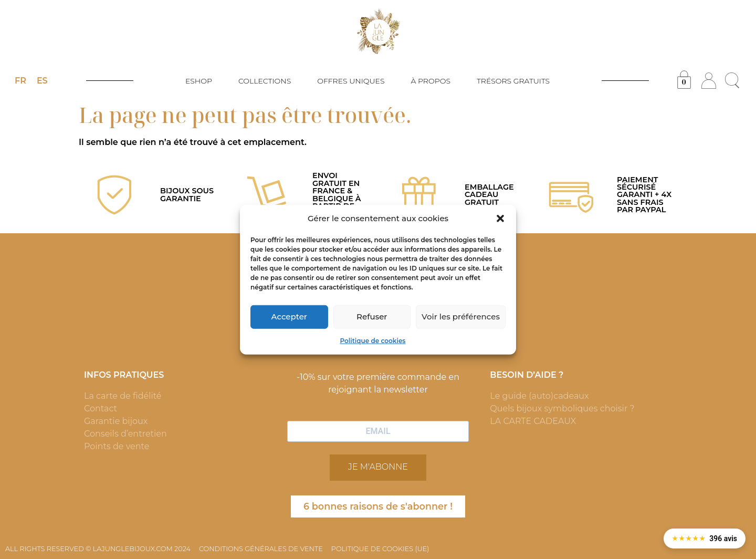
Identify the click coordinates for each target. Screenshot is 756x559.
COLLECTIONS (267, 81)
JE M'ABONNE (378, 467)
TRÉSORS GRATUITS (513, 81)
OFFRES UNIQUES (353, 81)
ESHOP (201, 81)
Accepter (289, 317)
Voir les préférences (461, 317)
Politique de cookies (372, 340)
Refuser (372, 317)
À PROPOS (433, 81)
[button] (500, 219)
